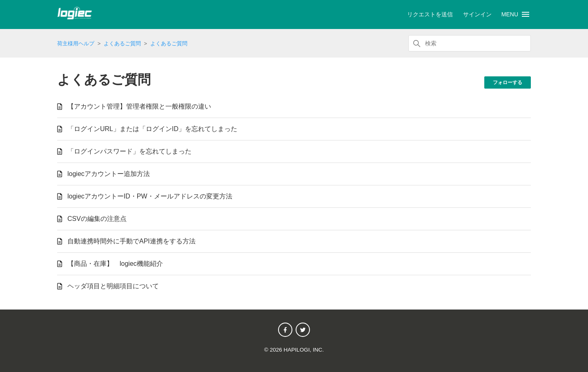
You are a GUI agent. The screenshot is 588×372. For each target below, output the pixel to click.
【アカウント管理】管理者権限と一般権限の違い (139, 106)
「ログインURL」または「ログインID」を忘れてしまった (152, 129)
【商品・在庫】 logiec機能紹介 (115, 264)
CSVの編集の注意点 (97, 219)
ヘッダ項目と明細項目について (113, 286)
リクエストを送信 (430, 14)
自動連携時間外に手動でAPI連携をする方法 (131, 241)
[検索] (470, 43)
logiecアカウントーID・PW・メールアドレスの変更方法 (150, 196)
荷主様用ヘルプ (76, 43)
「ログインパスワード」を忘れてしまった (129, 151)
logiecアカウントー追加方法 (109, 174)
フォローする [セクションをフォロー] (508, 82)
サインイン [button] (477, 14)
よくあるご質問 (122, 43)
